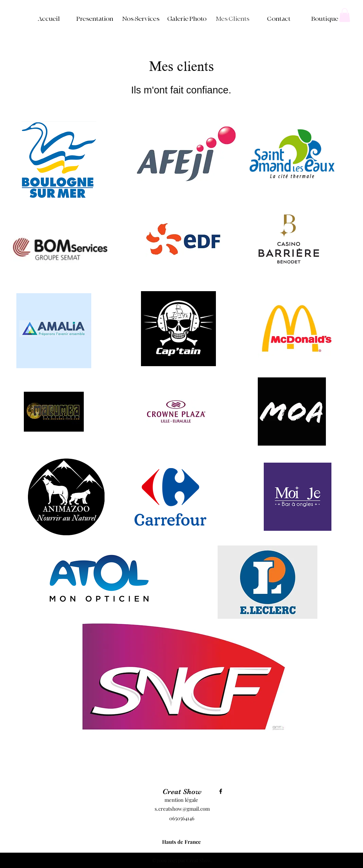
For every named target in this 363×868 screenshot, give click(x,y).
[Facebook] (221, 791)
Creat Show (182, 791)
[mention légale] (181, 800)
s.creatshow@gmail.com (182, 809)
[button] (345, 15)
